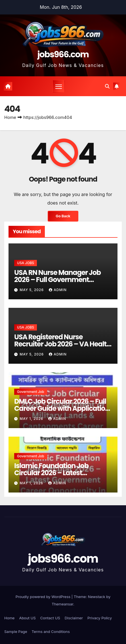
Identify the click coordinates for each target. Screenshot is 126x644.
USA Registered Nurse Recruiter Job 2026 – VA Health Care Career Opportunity (62, 344)
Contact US (50, 618)
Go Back (63, 216)
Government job (31, 392)
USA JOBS (26, 263)
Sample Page (16, 632)
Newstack (97, 597)
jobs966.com (63, 54)
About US (27, 618)
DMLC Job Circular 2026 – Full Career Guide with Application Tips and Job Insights (62, 408)
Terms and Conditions (51, 632)
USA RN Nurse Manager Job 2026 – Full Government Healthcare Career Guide (57, 280)
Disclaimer (74, 618)
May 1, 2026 (32, 419)
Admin (58, 290)
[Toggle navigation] (59, 86)
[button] (107, 86)
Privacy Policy (100, 618)
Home (10, 117)
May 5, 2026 (32, 290)
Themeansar (62, 604)
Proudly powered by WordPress (44, 597)
